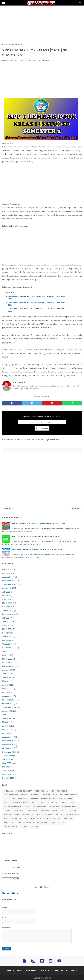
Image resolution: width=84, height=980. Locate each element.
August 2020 (8, 756)
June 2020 (7, 763)
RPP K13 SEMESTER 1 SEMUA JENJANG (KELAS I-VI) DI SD (38, 523)
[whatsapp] (72, 403)
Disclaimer (45, 970)
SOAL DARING (42, 823)
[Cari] (80, 3)
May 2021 (6, 722)
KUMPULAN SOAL (40, 807)
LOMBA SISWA (32, 811)
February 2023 (8, 663)
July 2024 (6, 618)
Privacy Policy (31, 970)
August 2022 (8, 670)
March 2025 (7, 603)
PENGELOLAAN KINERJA (13, 819)
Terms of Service (60, 970)
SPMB (53, 823)
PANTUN (73, 811)
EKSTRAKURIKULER (48, 799)
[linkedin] (51, 962)
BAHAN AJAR (57, 795)
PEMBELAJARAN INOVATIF (24, 815)
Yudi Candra (14, 61)
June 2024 (7, 622)
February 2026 (8, 573)
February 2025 (8, 607)
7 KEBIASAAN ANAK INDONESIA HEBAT (18, 791)
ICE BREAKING (44, 803)
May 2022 (6, 681)
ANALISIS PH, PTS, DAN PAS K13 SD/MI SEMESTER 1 (35, 536)
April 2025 (6, 599)
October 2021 (8, 704)
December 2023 (9, 640)
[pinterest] (52, 403)
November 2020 (9, 745)
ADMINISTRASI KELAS (59, 791)
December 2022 (9, 666)
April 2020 (6, 771)
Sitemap (74, 970)
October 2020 (8, 748)
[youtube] (59, 962)
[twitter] (32, 403)
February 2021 (8, 733)
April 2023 (6, 655)
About (9, 970)
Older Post (76, 508)
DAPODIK (34, 799)
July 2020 (6, 759)
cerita (6, 799)
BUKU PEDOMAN (71, 795)
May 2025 (6, 596)
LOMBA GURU (19, 811)
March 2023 (7, 659)
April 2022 (6, 685)
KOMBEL (28, 807)
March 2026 (7, 570)
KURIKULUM (54, 807)
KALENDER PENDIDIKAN (13, 807)
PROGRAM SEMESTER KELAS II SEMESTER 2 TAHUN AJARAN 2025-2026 (37, 304)
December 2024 (9, 614)
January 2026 (8, 577)
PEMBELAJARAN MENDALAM (47, 815)
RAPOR (14, 823)
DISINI (5, 357)
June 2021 (7, 718)
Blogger (47, 887)
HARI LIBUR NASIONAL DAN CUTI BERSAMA (20, 803)
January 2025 (8, 611)
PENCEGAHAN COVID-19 (70, 815)
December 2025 (9, 581)
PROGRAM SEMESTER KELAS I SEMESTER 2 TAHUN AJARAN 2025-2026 (37, 310)
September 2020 (9, 752)
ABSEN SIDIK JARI (41, 791)
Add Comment (44, 61)
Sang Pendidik (47, 978)
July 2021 (6, 715)
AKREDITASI (35, 795)
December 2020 (9, 741)
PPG (71, 819)
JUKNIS (72, 803)
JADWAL (64, 803)
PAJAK (64, 811)
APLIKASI (46, 795)
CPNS (13, 799)
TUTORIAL (24, 827)
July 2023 (6, 651)
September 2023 (9, 648)
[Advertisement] (42, 24)
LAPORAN (7, 811)
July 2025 (6, 592)
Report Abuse (11, 893)
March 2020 (7, 774)
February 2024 (8, 633)
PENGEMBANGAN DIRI (33, 819)
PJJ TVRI (57, 819)
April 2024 (6, 625)
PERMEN (47, 819)
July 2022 (6, 674)
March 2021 (7, 730)
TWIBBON (34, 827)
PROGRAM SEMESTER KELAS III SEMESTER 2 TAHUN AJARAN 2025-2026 (37, 298)
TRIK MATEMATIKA (10, 827)
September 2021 (9, 707)
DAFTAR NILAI (23, 799)
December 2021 (9, 700)
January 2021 (8, 737)
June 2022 (7, 678)
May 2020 (6, 767)
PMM (65, 819)
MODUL (56, 811)
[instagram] (33, 962)
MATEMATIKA (45, 811)
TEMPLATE (62, 823)
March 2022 (7, 689)
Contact (19, 970)
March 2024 (7, 629)
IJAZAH (55, 803)
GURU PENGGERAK (66, 799)
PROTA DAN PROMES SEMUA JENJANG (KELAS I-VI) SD (37, 549)
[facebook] (12, 403)
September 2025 (9, 584)
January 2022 (8, 696)
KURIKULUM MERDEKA (70, 807)
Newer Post (8, 508)
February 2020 (8, 778)
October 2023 (8, 644)
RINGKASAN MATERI (27, 823)
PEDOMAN (8, 815)
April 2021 (6, 726)
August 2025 (8, 588)
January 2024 (8, 637)
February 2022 (8, 692)
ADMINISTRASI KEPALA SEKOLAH (16, 795)
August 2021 (8, 711)
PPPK (6, 823)
